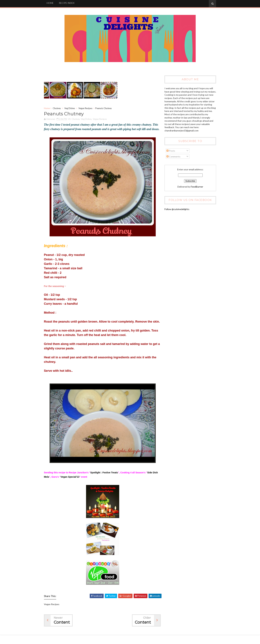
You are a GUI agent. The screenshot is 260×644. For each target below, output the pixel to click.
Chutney (58, 108)
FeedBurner (196, 187)
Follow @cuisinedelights (176, 209)
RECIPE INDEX (68, 3)
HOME (52, 3)
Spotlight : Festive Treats (106, 482)
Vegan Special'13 (77, 486)
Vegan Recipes (87, 108)
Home (48, 108)
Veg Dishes (71, 108)
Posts (170, 151)
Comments (173, 156)
